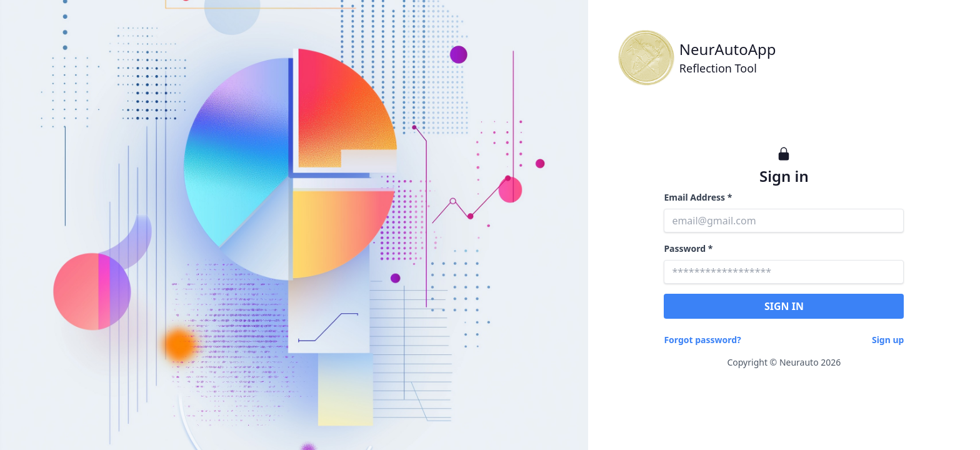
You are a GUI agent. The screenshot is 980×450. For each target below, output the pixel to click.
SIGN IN (784, 306)
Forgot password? (702, 340)
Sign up (888, 340)
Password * (688, 248)
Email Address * (698, 197)
